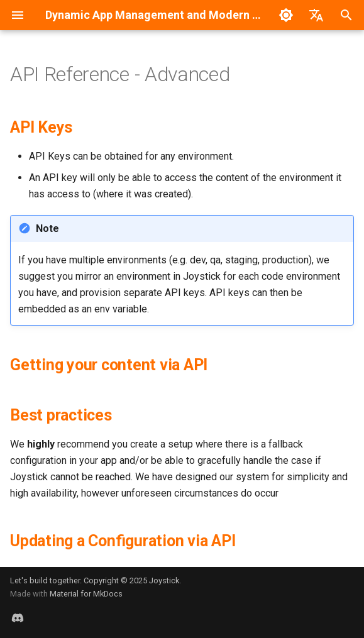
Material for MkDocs (86, 594)
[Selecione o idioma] (316, 15)
